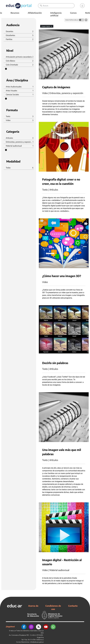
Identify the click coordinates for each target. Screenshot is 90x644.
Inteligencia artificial (56, 14)
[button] (6, 69)
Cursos (73, 13)
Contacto (73, 606)
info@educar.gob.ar (37, 642)
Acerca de (33, 606)
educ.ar (13, 631)
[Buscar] (59, 6)
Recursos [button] (15, 13)
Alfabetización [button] (35, 13)
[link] (82, 6)
